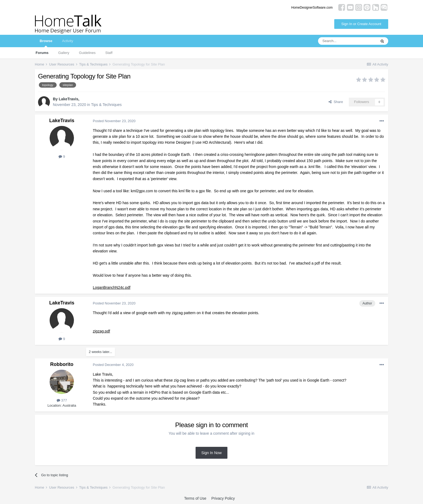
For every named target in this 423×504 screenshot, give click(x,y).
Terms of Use (195, 498)
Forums (42, 53)
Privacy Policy (223, 498)
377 (62, 400)
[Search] (347, 41)
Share (336, 102)
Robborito (62, 364)
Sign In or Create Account (361, 24)
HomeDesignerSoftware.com (312, 8)
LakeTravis (69, 99)
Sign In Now (211, 453)
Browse (46, 43)
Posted (114, 121)
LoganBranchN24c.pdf (112, 287)
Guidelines (87, 53)
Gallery (64, 53)
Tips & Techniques (106, 105)
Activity (68, 41)
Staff (109, 53)
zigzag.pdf (101, 331)
